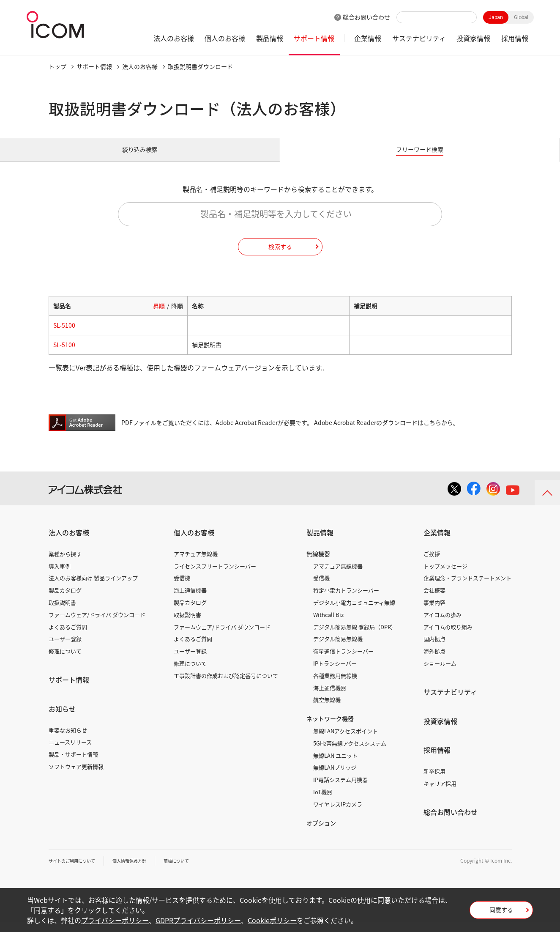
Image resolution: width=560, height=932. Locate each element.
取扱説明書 (62, 612)
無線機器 (318, 563)
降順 (177, 315)
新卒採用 (434, 781)
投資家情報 (473, 38)
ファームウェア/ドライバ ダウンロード (97, 624)
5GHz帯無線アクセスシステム (350, 753)
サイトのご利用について (76, 870)
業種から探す (65, 563)
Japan (496, 17)
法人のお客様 (174, 38)
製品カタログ (65, 600)
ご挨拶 (432, 563)
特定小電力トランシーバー (346, 600)
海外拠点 (434, 661)
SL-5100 (64, 335)
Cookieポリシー (272, 920)
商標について (195, 870)
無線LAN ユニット (335, 765)
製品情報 (270, 38)
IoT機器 (323, 802)
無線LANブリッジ (335, 777)
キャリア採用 (440, 793)
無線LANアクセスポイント (346, 741)
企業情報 (368, 38)
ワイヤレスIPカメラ (338, 814)
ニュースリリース (70, 752)
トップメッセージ (445, 575)
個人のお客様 (225, 38)
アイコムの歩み (443, 624)
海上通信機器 (190, 600)
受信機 (182, 588)
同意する (501, 913)
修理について (65, 661)
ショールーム (440, 673)
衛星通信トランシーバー (343, 661)
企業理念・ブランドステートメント (467, 588)
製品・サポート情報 (73, 764)
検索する (280, 256)
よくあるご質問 (68, 636)
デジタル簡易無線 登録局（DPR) (353, 636)
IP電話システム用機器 (340, 789)
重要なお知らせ (68, 739)
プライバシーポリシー (115, 920)
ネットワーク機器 (330, 728)
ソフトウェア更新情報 (76, 776)
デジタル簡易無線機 (338, 648)
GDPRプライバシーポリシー (198, 920)
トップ (57, 66)
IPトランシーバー (335, 673)
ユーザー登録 (65, 648)
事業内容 (434, 612)
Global (521, 17)
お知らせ (62, 718)
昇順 (159, 315)
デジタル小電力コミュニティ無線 (354, 612)
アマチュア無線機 (196, 563)
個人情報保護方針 (142, 870)
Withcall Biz (328, 624)
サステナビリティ (419, 38)
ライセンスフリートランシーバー (215, 575)
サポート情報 (314, 38)
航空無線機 (327, 709)
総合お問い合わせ (366, 17)
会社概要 (434, 600)
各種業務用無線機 (335, 685)
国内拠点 (434, 648)
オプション (321, 832)
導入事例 (60, 575)
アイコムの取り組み (448, 636)
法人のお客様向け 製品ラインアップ (93, 588)
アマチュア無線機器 (338, 575)
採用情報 (515, 38)
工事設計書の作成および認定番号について (226, 685)
